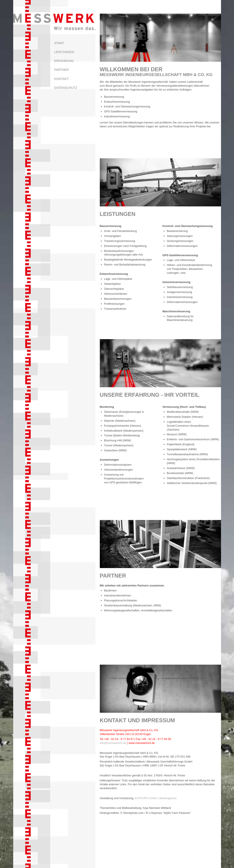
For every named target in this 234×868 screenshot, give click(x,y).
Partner (62, 70)
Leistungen (64, 52)
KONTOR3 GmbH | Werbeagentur (156, 798)
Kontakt (62, 79)
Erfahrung (64, 61)
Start (59, 43)
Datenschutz (66, 88)
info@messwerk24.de (113, 743)
